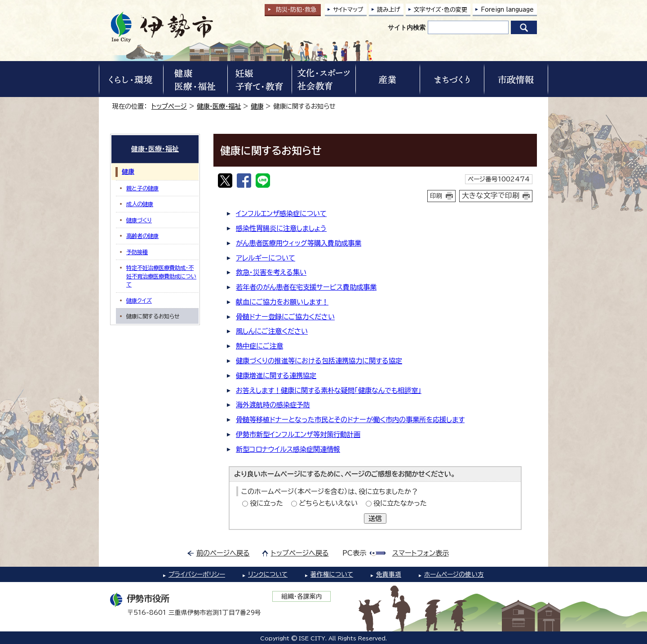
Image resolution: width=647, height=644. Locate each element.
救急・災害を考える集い (271, 272)
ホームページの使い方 (454, 574)
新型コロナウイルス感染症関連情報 (288, 449)
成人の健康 (140, 204)
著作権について (332, 574)
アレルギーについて (266, 258)
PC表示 (354, 553)
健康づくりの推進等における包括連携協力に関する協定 (319, 361)
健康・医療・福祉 (219, 106)
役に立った (266, 503)
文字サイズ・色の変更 (441, 10)
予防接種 (137, 252)
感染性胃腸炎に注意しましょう (281, 228)
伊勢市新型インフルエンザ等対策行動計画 (298, 434)
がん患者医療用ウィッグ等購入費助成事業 (299, 243)
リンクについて (268, 574)
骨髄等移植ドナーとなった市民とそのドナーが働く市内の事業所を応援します (350, 420)
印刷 (436, 196)
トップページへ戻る (300, 553)
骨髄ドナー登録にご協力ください (285, 317)
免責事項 (389, 574)
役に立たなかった (400, 503)
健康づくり (139, 220)
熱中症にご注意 (259, 346)
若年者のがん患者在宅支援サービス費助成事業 (306, 287)
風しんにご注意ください (272, 331)
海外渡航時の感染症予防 (273, 405)
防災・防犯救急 (296, 10)
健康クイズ (139, 300)
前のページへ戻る (223, 553)
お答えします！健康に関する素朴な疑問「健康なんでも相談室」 (329, 390)
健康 (257, 106)
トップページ (169, 106)
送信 (375, 518)
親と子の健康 (142, 188)
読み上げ (389, 10)
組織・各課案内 (302, 596)
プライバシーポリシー (197, 574)
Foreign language (507, 10)
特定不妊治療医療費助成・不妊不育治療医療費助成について (161, 276)
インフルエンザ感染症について (281, 214)
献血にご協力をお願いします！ (282, 302)
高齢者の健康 (142, 236)
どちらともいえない (328, 503)
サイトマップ (348, 10)
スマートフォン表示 (421, 553)
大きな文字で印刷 (491, 195)
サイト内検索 (407, 27)
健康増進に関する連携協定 (276, 376)
